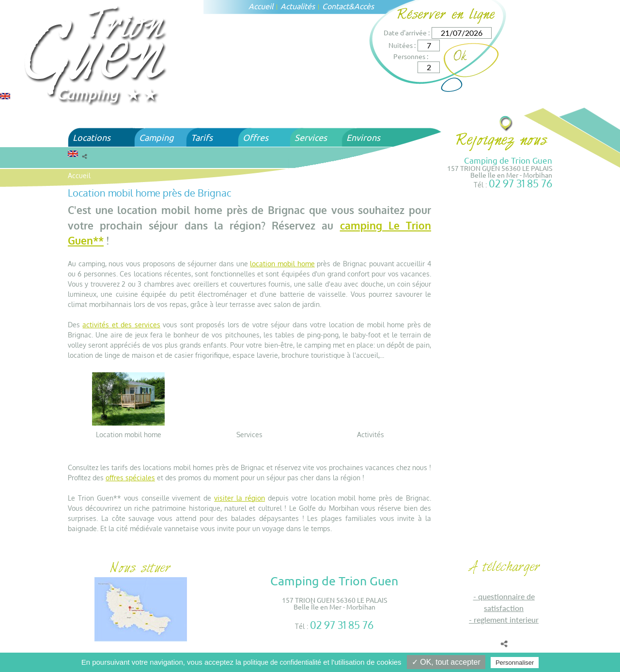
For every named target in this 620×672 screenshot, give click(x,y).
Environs (363, 137)
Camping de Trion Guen (508, 160)
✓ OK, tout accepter (446, 662)
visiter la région (240, 498)
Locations (92, 137)
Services (311, 137)
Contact (335, 6)
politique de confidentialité (282, 662)
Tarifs (202, 137)
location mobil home (282, 264)
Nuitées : (402, 45)
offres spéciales (130, 478)
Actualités (298, 6)
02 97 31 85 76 (520, 183)
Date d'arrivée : (407, 32)
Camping (156, 137)
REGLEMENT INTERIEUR (506, 619)
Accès (364, 6)
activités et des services (121, 325)
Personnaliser (515, 663)
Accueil (261, 6)
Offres (256, 137)
